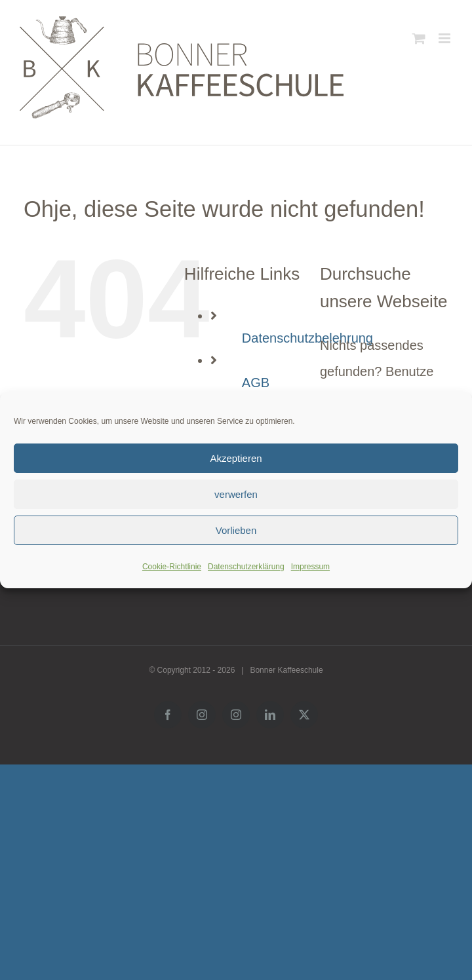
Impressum (310, 567)
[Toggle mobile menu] (445, 38)
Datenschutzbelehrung (307, 338)
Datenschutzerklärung (246, 567)
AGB (256, 383)
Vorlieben (236, 530)
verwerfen (236, 494)
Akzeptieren (236, 458)
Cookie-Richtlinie (172, 567)
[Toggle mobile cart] (419, 38)
